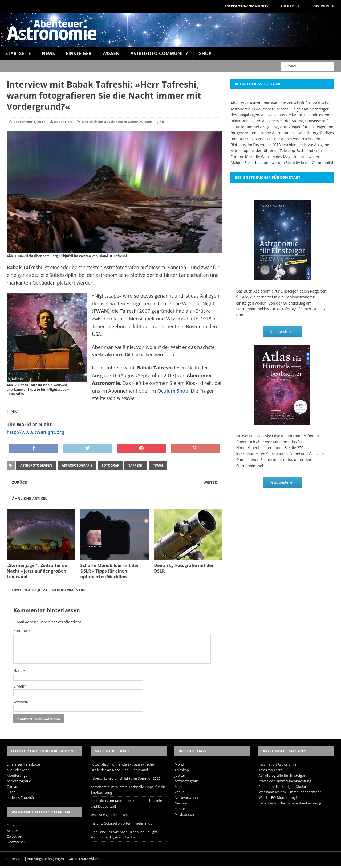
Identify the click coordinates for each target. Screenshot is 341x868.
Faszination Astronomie (277, 764)
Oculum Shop (173, 391)
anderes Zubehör (21, 797)
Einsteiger (79, 53)
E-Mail (19, 686)
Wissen (111, 53)
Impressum (15, 859)
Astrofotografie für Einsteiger (282, 775)
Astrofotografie (77, 465)
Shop (205, 53)
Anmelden (290, 6)
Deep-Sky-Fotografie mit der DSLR (184, 568)
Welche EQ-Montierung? (278, 797)
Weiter (210, 482)
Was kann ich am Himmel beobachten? (290, 792)
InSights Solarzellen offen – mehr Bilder (122, 823)
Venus (179, 792)
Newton (181, 803)
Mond (179, 764)
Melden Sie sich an (247, 163)
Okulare (13, 787)
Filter (11, 792)
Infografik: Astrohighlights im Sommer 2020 (125, 778)
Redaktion (63, 122)
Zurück (20, 482)
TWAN (158, 465)
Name (19, 671)
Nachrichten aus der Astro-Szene (110, 122)
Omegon (14, 825)
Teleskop (182, 770)
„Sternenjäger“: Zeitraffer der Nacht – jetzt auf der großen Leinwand (38, 571)
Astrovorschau (186, 797)
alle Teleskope (18, 770)
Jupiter (180, 775)
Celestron (14, 836)
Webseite (21, 702)
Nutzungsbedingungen (46, 859)
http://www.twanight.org (35, 432)
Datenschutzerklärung (86, 859)
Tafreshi (136, 465)
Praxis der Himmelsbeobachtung (285, 781)
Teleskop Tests (270, 770)
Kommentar (24, 630)
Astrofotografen (36, 465)
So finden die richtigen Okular (282, 787)
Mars (178, 787)
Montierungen (18, 775)
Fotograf (110, 465)
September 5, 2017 (29, 122)
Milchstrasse (185, 814)
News (48, 53)
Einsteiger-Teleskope (23, 764)
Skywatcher (16, 842)
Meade (12, 831)
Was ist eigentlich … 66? (109, 815)
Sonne (180, 809)
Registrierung (323, 6)
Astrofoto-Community (159, 53)
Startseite (18, 53)
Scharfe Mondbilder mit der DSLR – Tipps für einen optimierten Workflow (110, 571)
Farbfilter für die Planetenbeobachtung (290, 803)
